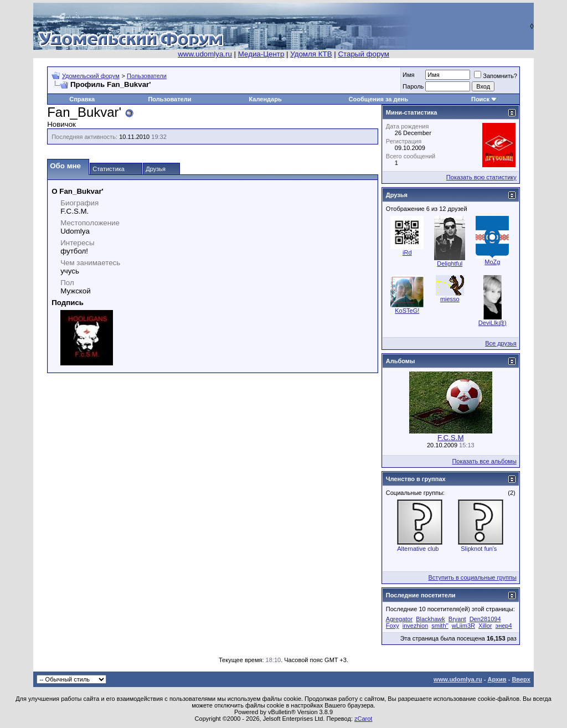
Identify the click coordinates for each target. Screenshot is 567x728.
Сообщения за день (378, 99)
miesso (450, 299)
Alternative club (418, 549)
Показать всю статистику (481, 177)
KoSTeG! (407, 311)
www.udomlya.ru (205, 54)
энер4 (504, 626)
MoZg (492, 262)
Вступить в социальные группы (473, 577)
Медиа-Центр (261, 54)
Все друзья (501, 343)
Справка (82, 99)
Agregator (399, 619)
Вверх (521, 679)
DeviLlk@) (493, 323)
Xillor (485, 626)
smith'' (440, 626)
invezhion (415, 626)
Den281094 (485, 619)
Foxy (393, 626)
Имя (408, 75)
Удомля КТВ (311, 54)
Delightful (450, 264)
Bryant (457, 619)
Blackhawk (431, 619)
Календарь (266, 99)
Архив (497, 679)
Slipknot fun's (479, 549)
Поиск (480, 99)
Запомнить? (496, 76)
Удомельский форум (91, 76)
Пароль (413, 86)
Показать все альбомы (484, 461)
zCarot (363, 719)
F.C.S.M (450, 438)
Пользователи (147, 76)
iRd (407, 252)
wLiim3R (463, 626)
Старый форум (363, 54)
